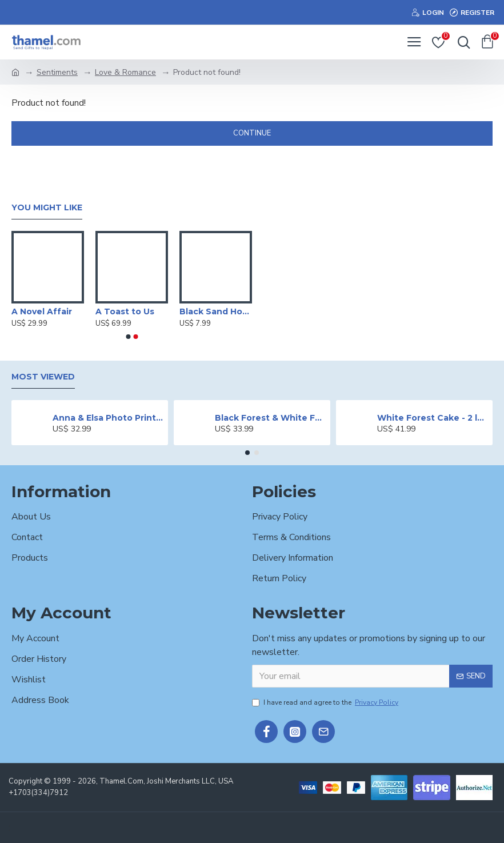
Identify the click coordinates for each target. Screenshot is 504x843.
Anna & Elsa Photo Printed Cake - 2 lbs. (108, 418)
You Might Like (47, 208)
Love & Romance (125, 72)
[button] (128, 337)
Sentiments (57, 72)
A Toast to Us (125, 311)
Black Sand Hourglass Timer (216, 311)
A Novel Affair (42, 311)
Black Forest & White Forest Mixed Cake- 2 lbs (271, 418)
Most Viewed (43, 377)
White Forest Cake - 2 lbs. (433, 418)
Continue (252, 133)
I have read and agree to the (326, 702)
